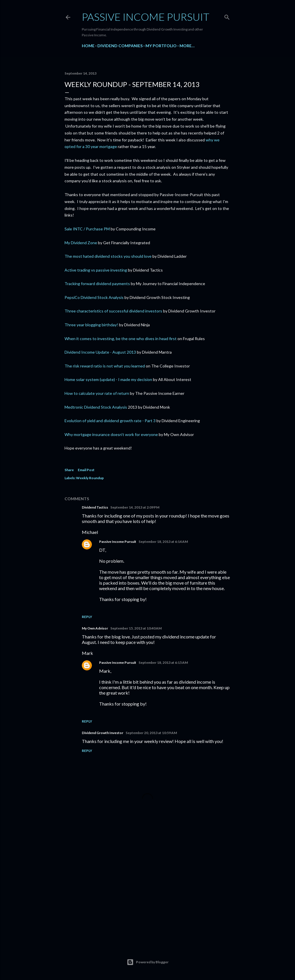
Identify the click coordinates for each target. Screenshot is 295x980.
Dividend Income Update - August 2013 (100, 352)
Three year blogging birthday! (91, 325)
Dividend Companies (120, 46)
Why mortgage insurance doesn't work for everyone (111, 434)
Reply (87, 617)
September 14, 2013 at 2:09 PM (135, 507)
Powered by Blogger (148, 962)
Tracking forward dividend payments (97, 284)
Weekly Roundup (90, 478)
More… (187, 46)
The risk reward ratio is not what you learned (105, 366)
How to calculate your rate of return (97, 393)
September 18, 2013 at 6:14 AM (163, 542)
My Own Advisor (95, 628)
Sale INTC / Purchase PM (87, 229)
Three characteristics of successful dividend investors (113, 311)
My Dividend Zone (81, 243)
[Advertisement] (147, 890)
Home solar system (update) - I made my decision (108, 379)
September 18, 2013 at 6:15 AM (163, 663)
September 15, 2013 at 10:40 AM (136, 628)
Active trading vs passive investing (96, 270)
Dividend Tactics (95, 507)
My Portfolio (161, 46)
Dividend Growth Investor (103, 733)
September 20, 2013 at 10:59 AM (151, 733)
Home (88, 46)
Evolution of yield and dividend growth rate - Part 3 (110, 421)
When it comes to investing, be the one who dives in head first (121, 339)
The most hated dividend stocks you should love (108, 256)
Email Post (86, 470)
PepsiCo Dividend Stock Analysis (94, 297)
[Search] (227, 16)
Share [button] (69, 470)
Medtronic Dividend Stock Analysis (96, 407)
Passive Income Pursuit (146, 17)
